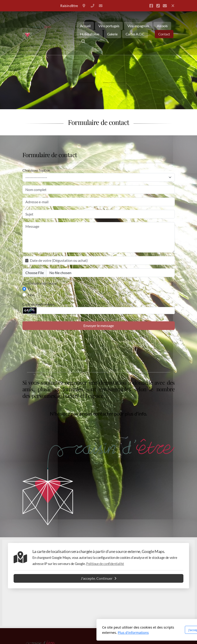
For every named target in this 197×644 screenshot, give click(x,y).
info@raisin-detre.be (101, 6)
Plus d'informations (79, 632)
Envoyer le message (99, 326)
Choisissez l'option (36, 170)
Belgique (84, 6)
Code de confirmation (39, 304)
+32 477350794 (92, 6)
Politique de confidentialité (105, 564)
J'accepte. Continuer (99, 578)
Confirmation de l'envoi (40, 283)
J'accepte (140, 630)
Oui (31, 289)
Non (31, 295)
